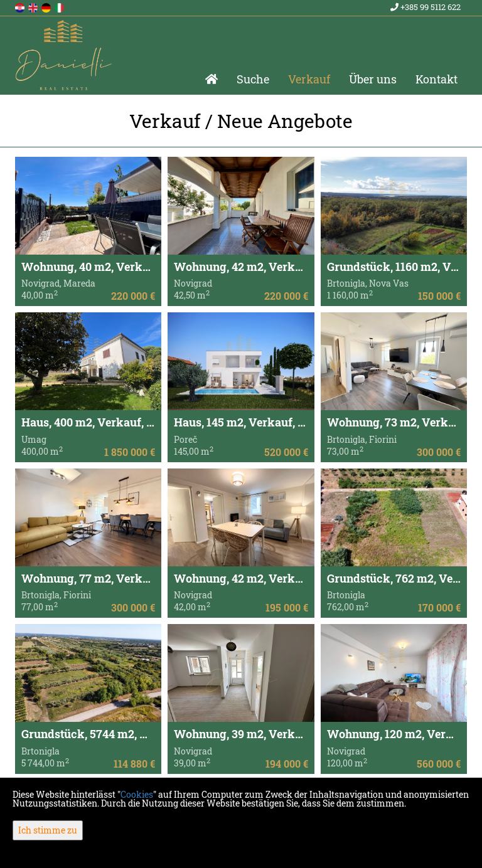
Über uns (373, 79)
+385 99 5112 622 (426, 7)
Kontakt (436, 79)
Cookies (137, 794)
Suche (253, 79)
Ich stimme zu (48, 830)
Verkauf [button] (309, 79)
